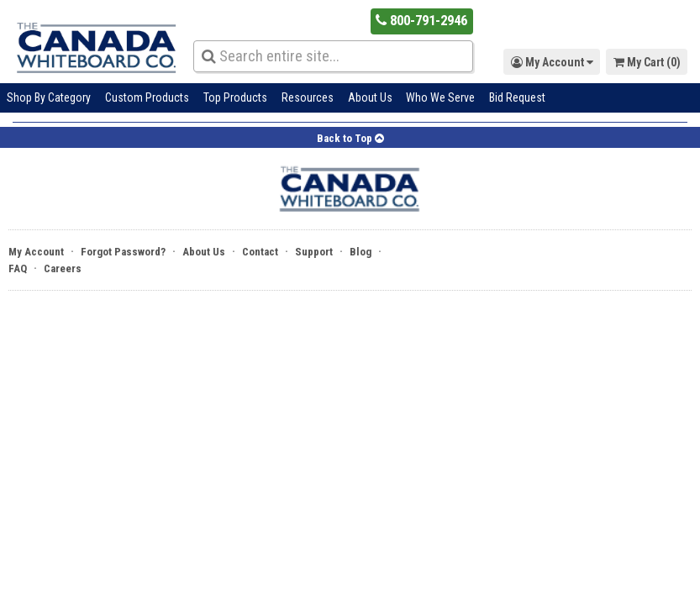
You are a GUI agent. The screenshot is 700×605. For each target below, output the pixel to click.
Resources (308, 97)
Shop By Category (49, 97)
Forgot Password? (123, 252)
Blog (361, 252)
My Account (36, 252)
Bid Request (517, 97)
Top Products (235, 97)
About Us (370, 97)
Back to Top (350, 138)
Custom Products (147, 97)
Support (314, 252)
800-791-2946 (421, 20)
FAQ (18, 268)
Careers (63, 268)
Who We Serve (440, 97)
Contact (260, 252)
